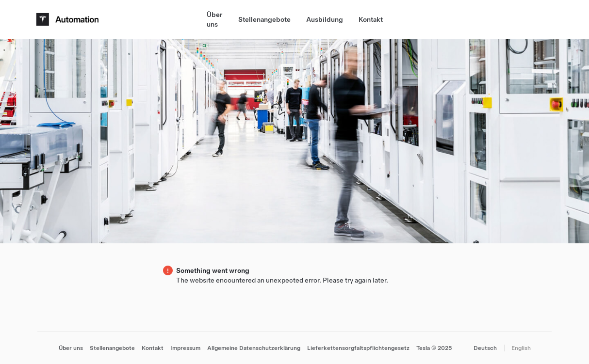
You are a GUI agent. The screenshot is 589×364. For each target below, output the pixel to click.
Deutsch (485, 348)
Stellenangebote (264, 19)
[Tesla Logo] (69, 19)
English (521, 348)
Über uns (215, 19)
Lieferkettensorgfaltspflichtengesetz (358, 348)
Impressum (185, 348)
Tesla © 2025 (434, 348)
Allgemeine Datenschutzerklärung (254, 348)
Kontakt (371, 19)
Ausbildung (325, 19)
